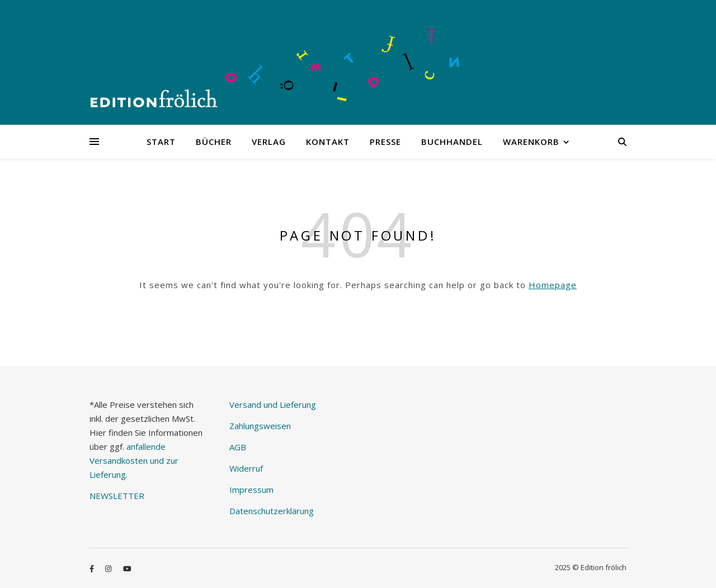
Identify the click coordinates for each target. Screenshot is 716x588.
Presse (385, 142)
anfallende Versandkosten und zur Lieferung (134, 460)
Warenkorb (531, 142)
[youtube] (127, 568)
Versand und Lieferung (273, 404)
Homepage (553, 285)
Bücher (214, 142)
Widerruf (246, 468)
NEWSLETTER (117, 496)
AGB (238, 447)
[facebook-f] (93, 568)
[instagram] (109, 568)
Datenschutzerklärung (272, 511)
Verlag (269, 142)
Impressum (251, 490)
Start (161, 142)
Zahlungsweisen (260, 426)
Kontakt (328, 142)
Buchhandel (452, 142)
